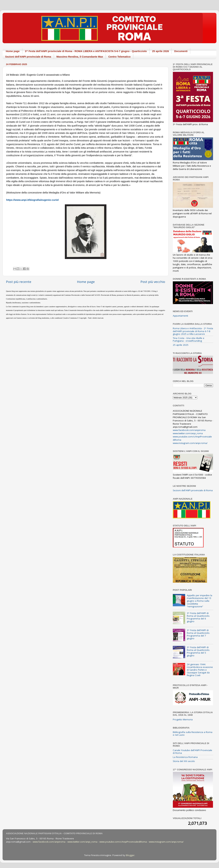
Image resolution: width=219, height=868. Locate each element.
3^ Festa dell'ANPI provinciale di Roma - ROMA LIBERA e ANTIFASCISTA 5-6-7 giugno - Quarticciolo (86, 51)
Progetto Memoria (183, 719)
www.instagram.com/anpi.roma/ (190, 443)
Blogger (130, 855)
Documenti (181, 51)
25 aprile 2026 (160, 51)
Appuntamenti (180, 316)
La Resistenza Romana (185, 757)
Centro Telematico (119, 57)
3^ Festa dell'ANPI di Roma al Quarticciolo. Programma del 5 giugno (198, 651)
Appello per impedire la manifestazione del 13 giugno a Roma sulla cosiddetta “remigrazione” (199, 601)
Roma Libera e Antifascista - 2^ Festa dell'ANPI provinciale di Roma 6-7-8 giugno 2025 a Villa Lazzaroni (193, 331)
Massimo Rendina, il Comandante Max (80, 57)
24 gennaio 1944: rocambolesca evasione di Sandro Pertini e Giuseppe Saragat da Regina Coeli (200, 670)
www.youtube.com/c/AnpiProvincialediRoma (123, 842)
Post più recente (19, 282)
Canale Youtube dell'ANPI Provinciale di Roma (192, 752)
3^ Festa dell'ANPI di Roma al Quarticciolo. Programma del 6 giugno (198, 617)
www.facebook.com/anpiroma (189, 430)
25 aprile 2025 (181, 345)
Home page (13, 51)
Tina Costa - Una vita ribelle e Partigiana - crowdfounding (189, 339)
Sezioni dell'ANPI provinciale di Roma (28, 57)
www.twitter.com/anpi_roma (188, 433)
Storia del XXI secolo (184, 761)
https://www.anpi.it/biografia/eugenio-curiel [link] (32, 200)
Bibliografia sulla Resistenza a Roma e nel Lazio (193, 733)
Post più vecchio (153, 282)
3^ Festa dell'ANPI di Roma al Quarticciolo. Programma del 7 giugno (198, 634)
